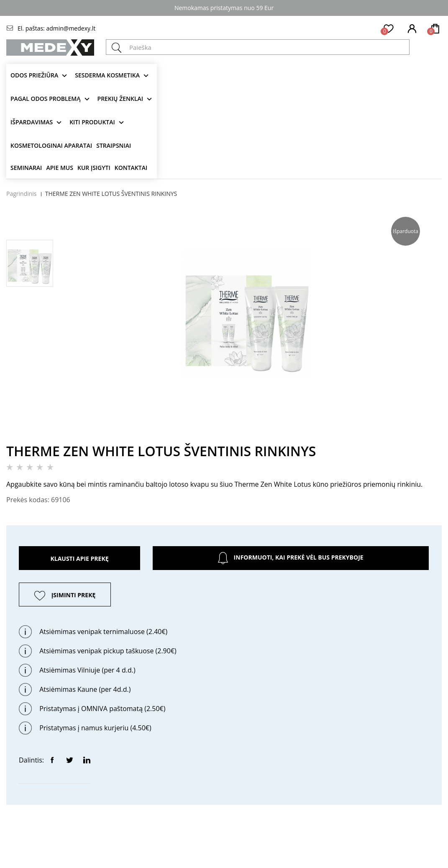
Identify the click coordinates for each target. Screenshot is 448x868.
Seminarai (26, 168)
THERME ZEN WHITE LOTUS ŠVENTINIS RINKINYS (111, 194)
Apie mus (60, 168)
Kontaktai (131, 168)
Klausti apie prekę (79, 559)
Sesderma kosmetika (107, 75)
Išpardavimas (32, 122)
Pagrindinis (22, 194)
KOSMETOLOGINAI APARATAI (51, 145)
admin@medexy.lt (71, 28)
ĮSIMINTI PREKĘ (74, 595)
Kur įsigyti (94, 168)
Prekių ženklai (120, 99)
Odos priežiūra (34, 75)
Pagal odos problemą (46, 99)
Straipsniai (114, 145)
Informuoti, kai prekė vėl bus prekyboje (291, 558)
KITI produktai (92, 122)
